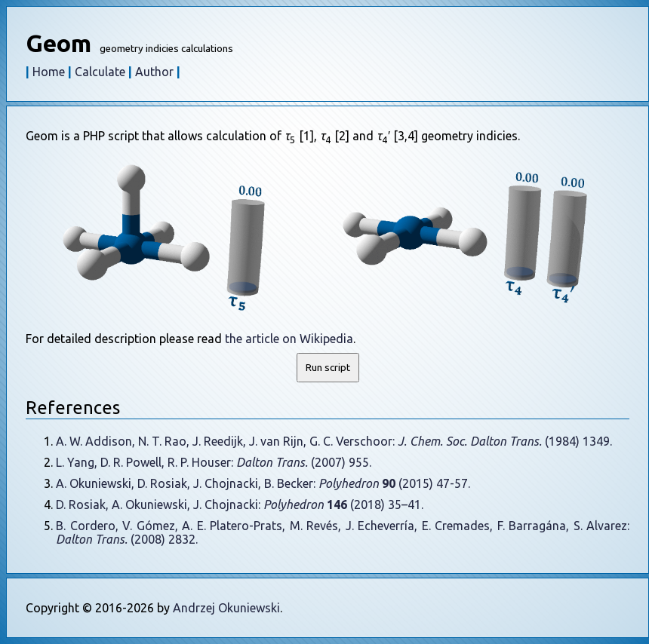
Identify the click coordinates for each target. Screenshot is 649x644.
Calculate (100, 72)
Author (154, 72)
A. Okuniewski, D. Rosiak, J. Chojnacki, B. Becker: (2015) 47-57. (263, 483)
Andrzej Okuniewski (226, 608)
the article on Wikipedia (289, 339)
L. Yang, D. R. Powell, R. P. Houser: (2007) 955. (214, 462)
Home (49, 72)
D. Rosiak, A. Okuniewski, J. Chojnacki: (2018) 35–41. (240, 504)
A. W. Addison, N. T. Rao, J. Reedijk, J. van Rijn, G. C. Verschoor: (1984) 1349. (334, 441)
